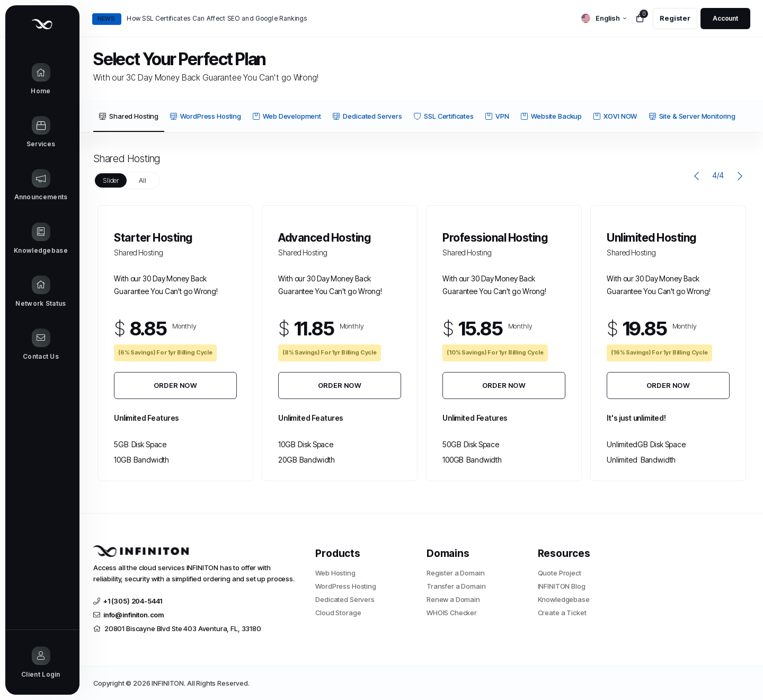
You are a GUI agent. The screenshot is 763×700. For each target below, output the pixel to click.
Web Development (287, 116)
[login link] (725, 19)
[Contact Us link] (42, 345)
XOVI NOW (615, 116)
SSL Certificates (444, 116)
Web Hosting (335, 573)
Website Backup (551, 116)
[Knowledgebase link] (42, 239)
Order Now (175, 385)
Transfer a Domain (456, 586)
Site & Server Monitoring (692, 116)
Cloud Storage (338, 613)
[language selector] (604, 18)
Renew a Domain (453, 599)
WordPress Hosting (205, 116)
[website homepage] (196, 551)
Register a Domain (455, 573)
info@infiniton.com (128, 615)
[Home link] (42, 79)
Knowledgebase (564, 599)
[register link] (675, 19)
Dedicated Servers (367, 116)
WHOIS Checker (452, 613)
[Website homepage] (42, 24)
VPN (497, 116)
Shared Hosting (129, 116)
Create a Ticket (562, 613)
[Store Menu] (42, 132)
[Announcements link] (42, 185)
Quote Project (560, 573)
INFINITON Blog (562, 586)
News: (107, 19)
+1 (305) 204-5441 (128, 601)
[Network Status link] (42, 292)
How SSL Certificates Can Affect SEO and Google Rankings (217, 18)
